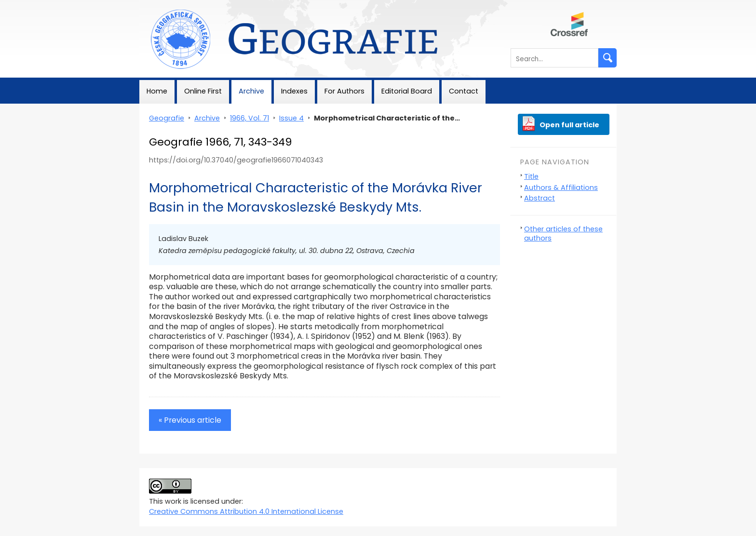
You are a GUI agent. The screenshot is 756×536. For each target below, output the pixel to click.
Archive (251, 91)
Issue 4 (291, 118)
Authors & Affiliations (561, 188)
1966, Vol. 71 (250, 118)
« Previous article (190, 420)
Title (531, 176)
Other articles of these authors (563, 234)
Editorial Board (407, 91)
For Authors (344, 91)
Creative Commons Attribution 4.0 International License (246, 511)
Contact (464, 91)
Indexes (294, 91)
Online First (203, 91)
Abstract (540, 198)
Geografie (157, 5)
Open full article (569, 125)
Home (157, 91)
